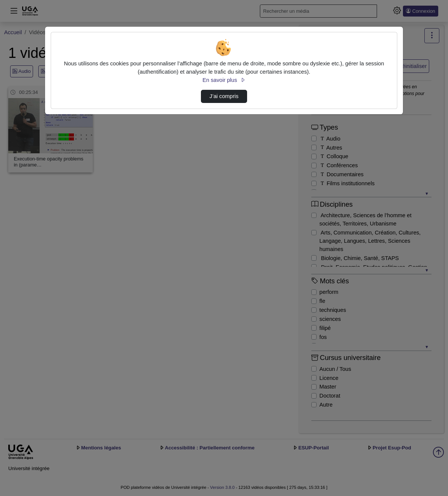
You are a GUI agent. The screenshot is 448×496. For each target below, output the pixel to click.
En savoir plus (224, 80)
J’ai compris (224, 96)
